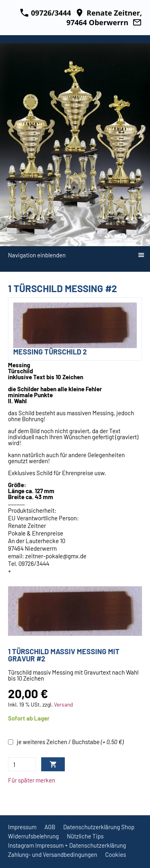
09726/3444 (46, 13)
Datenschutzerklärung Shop (99, 827)
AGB (50, 827)
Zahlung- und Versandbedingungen (53, 854)
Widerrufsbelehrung (33, 836)
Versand (63, 704)
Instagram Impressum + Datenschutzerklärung (67, 845)
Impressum (22, 827)
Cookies (116, 854)
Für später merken (32, 780)
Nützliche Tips (85, 836)
